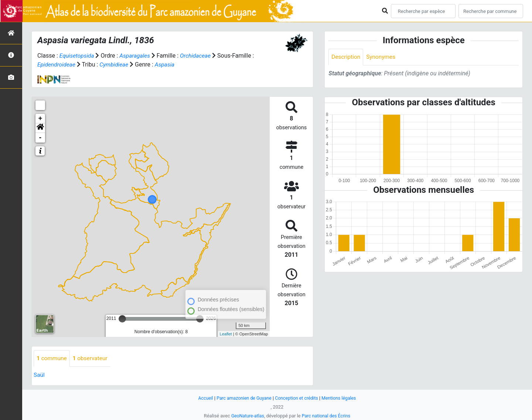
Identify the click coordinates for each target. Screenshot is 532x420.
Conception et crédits (297, 398)
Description (346, 57)
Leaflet (226, 334)
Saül (39, 375)
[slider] (122, 319)
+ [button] (40, 119)
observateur (92, 358)
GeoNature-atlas (247, 416)
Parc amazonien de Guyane (243, 398)
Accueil (203, 398)
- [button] (40, 138)
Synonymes (382, 57)
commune (52, 358)
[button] (40, 128)
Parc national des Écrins (327, 416)
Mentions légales (341, 398)
